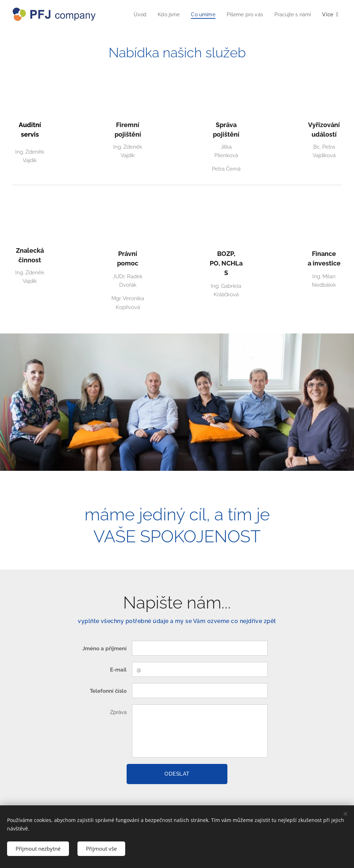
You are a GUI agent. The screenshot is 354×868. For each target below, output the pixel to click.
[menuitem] (133, 15)
